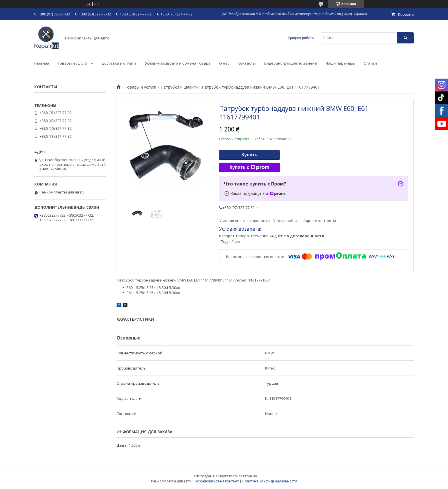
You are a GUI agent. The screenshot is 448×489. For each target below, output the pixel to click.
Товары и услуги (72, 63)
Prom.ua (250, 476)
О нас (224, 63)
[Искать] (405, 38)
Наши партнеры (340, 63)
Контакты (247, 63)
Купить (249, 155)
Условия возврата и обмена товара (178, 63)
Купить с (249, 167)
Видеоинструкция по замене (291, 63)
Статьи (370, 63)
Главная (42, 63)
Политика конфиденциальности (270, 481)
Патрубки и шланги (179, 87)
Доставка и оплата (119, 63)
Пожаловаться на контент (217, 481)
